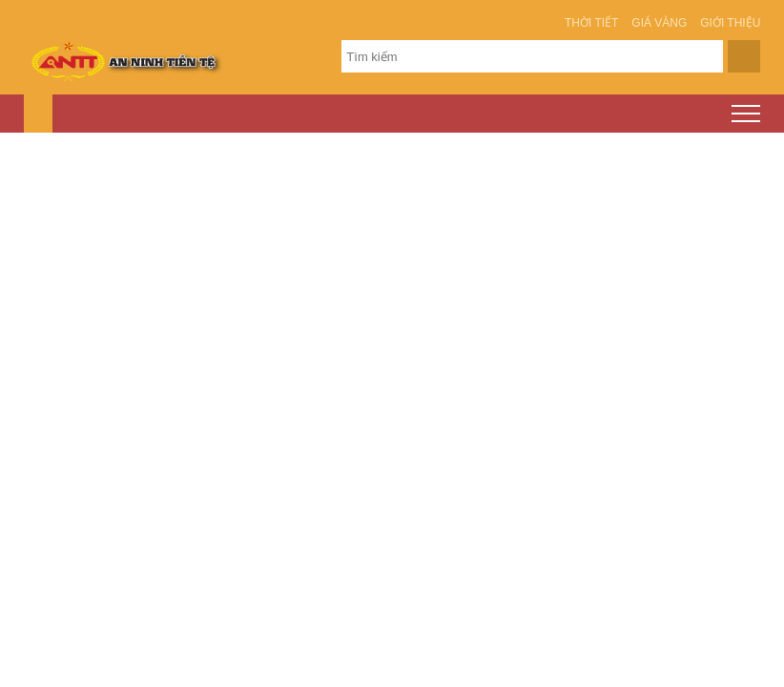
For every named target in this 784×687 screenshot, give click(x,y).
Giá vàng (659, 23)
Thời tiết (591, 23)
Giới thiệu (730, 23)
